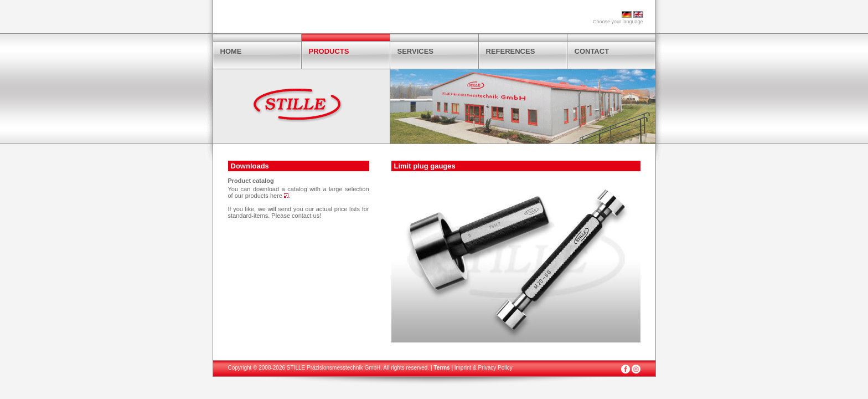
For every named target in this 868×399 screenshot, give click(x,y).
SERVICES (416, 51)
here (279, 196)
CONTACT (592, 51)
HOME (231, 51)
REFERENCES (511, 51)
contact (301, 216)
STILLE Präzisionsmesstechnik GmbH (334, 368)
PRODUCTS (329, 51)
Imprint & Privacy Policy (484, 368)
